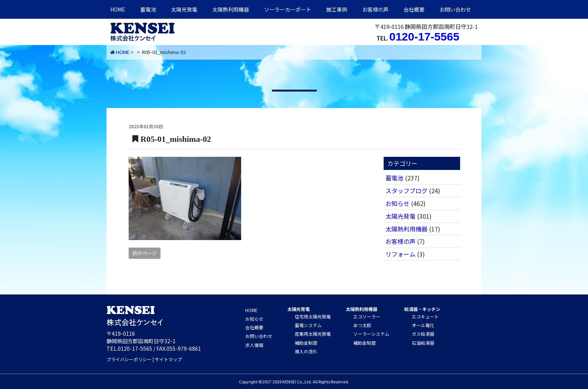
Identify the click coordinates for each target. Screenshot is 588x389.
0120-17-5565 (424, 37)
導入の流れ (306, 351)
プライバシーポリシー (129, 359)
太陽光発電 (184, 9)
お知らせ (397, 203)
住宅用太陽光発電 (313, 316)
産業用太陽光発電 (313, 334)
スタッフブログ (406, 191)
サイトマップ (168, 359)
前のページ (145, 253)
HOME (118, 9)
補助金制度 (306, 343)
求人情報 (254, 345)
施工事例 (337, 9)
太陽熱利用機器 (406, 229)
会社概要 (414, 9)
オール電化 (423, 325)
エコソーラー (367, 316)
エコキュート (425, 316)
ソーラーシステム (371, 334)
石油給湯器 (423, 343)
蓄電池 (148, 9)
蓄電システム (308, 325)
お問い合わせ (455, 9)
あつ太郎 (362, 325)
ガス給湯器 (423, 334)
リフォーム (400, 254)
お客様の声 (375, 9)
